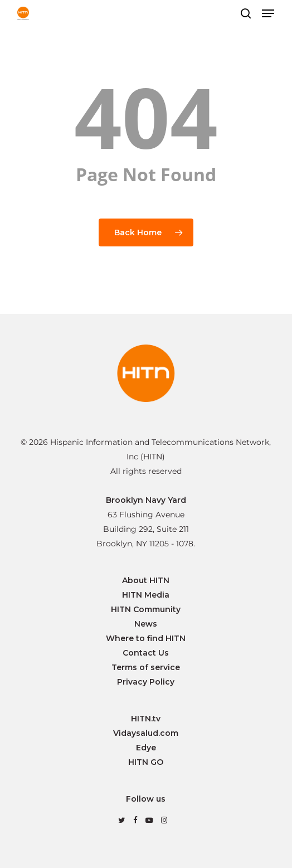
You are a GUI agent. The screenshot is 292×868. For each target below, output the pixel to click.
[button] (268, 13)
